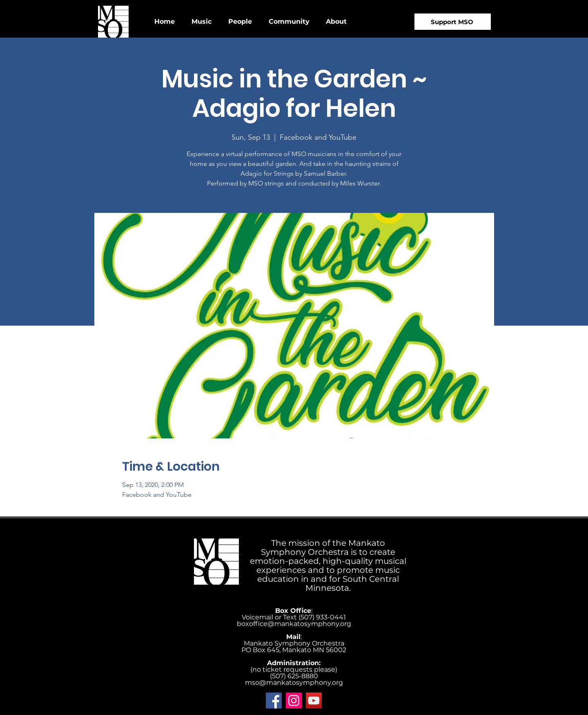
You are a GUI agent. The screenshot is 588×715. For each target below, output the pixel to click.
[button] (201, 22)
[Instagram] (294, 700)
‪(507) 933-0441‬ (322, 617)
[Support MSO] (453, 22)
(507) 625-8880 (294, 676)
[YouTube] (314, 700)
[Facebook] (274, 700)
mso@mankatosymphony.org (294, 683)
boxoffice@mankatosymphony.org (294, 624)
